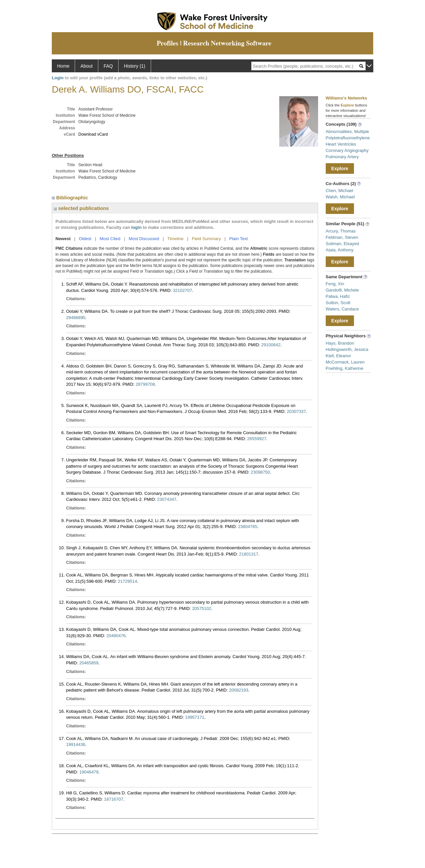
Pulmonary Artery (342, 157)
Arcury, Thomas (341, 231)
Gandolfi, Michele (342, 290)
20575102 (202, 608)
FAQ (108, 66)
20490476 (116, 636)
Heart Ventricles (341, 144)
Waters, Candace (342, 309)
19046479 (89, 772)
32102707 (183, 290)
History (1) (135, 66)
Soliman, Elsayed (342, 244)
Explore (340, 168)
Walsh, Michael (340, 197)
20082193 (239, 690)
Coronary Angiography (347, 150)
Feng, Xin (335, 284)
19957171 (195, 717)
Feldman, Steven (342, 237)
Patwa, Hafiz (338, 296)
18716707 (114, 799)
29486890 (76, 318)
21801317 (249, 554)
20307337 (297, 411)
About (86, 66)
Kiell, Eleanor (339, 356)
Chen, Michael (340, 191)
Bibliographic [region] (71, 198)
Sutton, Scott (338, 303)
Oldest (85, 239)
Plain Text (238, 239)
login (136, 227)
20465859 (89, 663)
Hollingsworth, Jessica (347, 349)
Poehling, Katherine (344, 368)
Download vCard (93, 134)
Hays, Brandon (340, 343)
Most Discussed (144, 239)
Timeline (175, 239)
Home (63, 66)
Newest (63, 239)
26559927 (257, 439)
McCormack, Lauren (345, 362)
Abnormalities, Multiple (347, 132)
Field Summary (206, 239)
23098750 (260, 472)
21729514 (127, 581)
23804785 (248, 527)
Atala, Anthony (340, 250)
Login (58, 78)
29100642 (271, 345)
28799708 (145, 384)
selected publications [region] (81, 208)
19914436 (76, 744)
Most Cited (110, 239)
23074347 (167, 499)
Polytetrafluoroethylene (348, 138)
